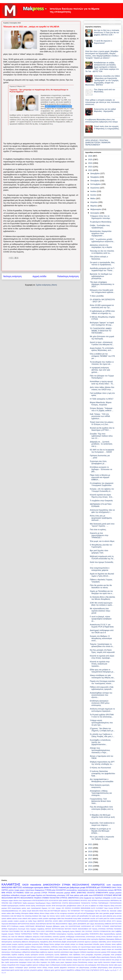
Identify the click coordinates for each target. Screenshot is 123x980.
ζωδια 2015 (12, 949)
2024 (90, 163)
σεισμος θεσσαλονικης (80, 962)
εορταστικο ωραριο (24, 947)
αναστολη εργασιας (59, 937)
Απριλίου (94, 202)
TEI (69, 911)
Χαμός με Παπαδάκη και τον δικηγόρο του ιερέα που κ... (102, 592)
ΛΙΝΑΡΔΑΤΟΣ (98, 885)
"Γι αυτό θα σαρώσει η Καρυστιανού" (103, 42)
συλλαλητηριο (28, 887)
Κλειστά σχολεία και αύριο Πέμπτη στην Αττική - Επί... (102, 496)
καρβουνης (44, 952)
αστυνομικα (82, 939)
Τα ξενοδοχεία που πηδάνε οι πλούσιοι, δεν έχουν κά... (102, 363)
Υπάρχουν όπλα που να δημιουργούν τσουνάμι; (100, 217)
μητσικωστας (12, 957)
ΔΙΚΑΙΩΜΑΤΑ (82, 924)
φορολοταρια (6, 970)
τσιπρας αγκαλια (54, 968)
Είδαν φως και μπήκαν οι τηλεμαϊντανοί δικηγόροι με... (102, 671)
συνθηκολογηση (55, 965)
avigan (11, 900)
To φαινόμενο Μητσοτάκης (101, 222)
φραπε (13, 970)
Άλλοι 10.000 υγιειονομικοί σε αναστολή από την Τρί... (102, 306)
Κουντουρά (22, 929)
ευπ (79, 947)
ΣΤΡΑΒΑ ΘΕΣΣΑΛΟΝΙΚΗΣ (76, 885)
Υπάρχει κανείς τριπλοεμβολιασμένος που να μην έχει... (101, 723)
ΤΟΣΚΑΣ (17, 934)
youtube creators (13, 921)
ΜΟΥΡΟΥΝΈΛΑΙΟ (58, 929)
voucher (93, 919)
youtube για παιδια (26, 921)
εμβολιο (119, 944)
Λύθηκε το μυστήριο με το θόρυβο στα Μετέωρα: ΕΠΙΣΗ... (100, 831)
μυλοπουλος (41, 957)
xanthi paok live (104, 919)
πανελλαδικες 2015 (55, 960)
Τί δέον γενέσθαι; (97, 296)
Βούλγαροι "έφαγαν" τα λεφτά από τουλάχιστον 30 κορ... (102, 324)
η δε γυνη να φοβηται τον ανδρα (92, 906)
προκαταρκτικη (83, 890)
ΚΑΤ (93, 926)
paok (94, 916)
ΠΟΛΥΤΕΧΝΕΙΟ (14, 931)
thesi (63, 919)
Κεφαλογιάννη (13, 929)
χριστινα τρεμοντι (61, 970)
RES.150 (47, 911)
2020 (90, 848)
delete (46, 887)
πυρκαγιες (44, 962)
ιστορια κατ (110, 949)
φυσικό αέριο (19, 970)
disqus (47, 913)
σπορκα (113, 962)
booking (18, 913)
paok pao (99, 916)
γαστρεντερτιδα (72, 942)
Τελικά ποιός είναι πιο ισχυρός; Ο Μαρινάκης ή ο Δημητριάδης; (107, 128)
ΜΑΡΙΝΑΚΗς (115, 900)
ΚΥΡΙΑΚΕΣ (106, 926)
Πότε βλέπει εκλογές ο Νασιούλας (99, 258)
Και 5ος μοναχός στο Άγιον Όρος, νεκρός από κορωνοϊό (102, 651)
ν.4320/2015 (50, 957)
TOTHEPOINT (75, 911)
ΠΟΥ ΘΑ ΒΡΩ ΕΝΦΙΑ (28, 931)
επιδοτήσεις (46, 947)
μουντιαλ (37, 893)
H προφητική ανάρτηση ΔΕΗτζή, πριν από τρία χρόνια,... (100, 370)
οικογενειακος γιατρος (17, 960)
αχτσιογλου (95, 939)
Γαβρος (70, 924)
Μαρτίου (94, 206)
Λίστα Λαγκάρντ (31, 929)
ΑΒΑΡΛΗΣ (41, 921)
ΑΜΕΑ (61, 921)
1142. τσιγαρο (56, 908)
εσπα (81, 898)
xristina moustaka (116, 919)
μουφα (83, 887)
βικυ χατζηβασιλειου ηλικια (72, 906)
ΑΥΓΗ (114, 921)
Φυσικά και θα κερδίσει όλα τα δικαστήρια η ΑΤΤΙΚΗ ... (102, 429)
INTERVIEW (91, 887)
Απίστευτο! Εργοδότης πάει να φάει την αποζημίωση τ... (102, 511)
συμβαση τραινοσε (32, 965)
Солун (88, 970)
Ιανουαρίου (95, 213)
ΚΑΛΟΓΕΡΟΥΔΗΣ (74, 926)
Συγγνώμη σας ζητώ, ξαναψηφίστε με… (98, 462)
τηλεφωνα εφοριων (8, 968)
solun (29, 919)
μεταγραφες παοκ (108, 955)
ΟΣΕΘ (27, 893)
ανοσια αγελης (31, 906)
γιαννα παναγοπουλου (114, 942)
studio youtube (43, 919)
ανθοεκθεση (15, 895)
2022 (90, 170)
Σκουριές (11, 934)
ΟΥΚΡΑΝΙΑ (102, 929)
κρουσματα (39, 887)
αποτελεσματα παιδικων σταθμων (25, 939)
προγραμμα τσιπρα (25, 962)
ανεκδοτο (22, 906)
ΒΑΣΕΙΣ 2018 (35, 924)
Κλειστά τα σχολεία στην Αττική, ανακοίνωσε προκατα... (100, 664)
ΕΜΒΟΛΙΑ (108, 924)
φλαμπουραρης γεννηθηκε (88, 968)
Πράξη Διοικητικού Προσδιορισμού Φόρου (37, 903)
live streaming (27, 916)
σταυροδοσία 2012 (13, 965)
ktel (15, 916)
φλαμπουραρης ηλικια (105, 968)
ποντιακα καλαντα (105, 960)
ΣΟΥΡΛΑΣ (89, 931)
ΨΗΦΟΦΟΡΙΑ (94, 934)
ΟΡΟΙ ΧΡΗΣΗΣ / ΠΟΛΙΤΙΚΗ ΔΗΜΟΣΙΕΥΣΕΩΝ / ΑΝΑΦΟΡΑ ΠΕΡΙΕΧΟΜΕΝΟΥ (98, 143)
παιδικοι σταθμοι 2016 (41, 960)
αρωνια (76, 939)
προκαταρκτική (36, 908)
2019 (90, 852)
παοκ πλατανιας (67, 960)
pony (115, 916)
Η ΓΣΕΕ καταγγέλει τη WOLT (102, 399)
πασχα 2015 (77, 960)
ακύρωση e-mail (38, 937)
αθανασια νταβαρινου (25, 937)
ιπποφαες (98, 949)
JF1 (20, 911)
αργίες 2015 (54, 939)
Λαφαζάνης (41, 929)
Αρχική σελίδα (39, 276)
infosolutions (6, 916)
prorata (119, 916)
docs (21, 900)
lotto (40, 916)
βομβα (64, 942)
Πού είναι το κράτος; (98, 530)
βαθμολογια (75, 887)
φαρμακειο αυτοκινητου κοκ (69, 968)
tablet (59, 919)
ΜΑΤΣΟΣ (48, 929)
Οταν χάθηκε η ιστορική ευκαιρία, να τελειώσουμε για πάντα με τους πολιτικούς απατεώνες (102, 102)
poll (98, 887)
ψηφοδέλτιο (70, 970)
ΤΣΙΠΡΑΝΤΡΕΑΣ (26, 934)
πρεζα (7, 962)
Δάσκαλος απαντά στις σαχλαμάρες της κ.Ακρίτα (101, 246)
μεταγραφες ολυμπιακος (94, 955)
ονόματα (27, 960)
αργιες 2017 (62, 939)
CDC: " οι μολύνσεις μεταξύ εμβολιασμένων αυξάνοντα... (102, 240)
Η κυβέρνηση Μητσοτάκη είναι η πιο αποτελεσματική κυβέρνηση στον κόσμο (101, 121)
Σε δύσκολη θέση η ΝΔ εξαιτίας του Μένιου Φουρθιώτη (102, 598)
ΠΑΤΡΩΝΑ (110, 929)
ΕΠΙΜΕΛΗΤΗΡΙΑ (102, 893)
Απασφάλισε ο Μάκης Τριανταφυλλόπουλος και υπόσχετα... (101, 793)
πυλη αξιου (36, 962)
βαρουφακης (110, 939)
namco (58, 916)
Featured (62, 887)
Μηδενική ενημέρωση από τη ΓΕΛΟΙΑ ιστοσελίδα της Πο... (102, 557)
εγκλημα (57, 944)
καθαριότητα (26, 952)
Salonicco (64, 911)
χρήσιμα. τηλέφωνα (44, 970)
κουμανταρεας (16, 908)
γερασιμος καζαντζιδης (99, 942)
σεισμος (111, 890)
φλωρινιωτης (117, 968)
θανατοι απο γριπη (56, 949)
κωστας (57, 955)
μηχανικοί (20, 957)
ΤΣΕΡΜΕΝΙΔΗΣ (103, 903)
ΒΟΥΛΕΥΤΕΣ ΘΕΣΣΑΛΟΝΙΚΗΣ (57, 924)
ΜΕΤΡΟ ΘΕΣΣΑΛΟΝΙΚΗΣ (24, 898)
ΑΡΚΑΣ (109, 921)
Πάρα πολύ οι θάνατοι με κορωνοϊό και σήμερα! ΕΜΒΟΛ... (100, 477)
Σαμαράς (4, 934)
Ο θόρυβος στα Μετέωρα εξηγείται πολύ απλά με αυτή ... (102, 817)
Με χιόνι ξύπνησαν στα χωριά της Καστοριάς (102, 338)
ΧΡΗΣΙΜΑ (52, 934)
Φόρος (46, 934)
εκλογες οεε (93, 890)
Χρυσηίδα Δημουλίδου (82, 934)
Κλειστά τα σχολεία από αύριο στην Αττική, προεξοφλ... (102, 657)
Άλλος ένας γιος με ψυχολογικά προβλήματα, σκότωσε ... (101, 518)
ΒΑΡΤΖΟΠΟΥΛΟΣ (24, 924)
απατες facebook (107, 937)
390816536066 (85, 908)
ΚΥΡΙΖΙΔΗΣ (108, 895)
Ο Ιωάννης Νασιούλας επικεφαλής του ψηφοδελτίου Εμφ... (102, 773)
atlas (13, 913)
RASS (41, 911)
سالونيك (107, 970)
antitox (9, 913)
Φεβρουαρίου (96, 209)
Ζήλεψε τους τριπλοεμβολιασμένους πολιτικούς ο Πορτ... (100, 750)
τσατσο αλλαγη (42, 968)
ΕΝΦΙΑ (4, 926)
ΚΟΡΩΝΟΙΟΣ (98, 895)
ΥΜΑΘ (41, 934)
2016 (90, 862)
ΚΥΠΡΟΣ (98, 926)
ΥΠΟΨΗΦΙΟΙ (106, 887)
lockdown (35, 916)
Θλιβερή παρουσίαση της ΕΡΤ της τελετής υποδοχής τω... (102, 763)
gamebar (106, 913)
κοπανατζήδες (6, 955)
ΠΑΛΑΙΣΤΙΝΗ (54, 898)
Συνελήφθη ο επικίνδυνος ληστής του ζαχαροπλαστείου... (100, 742)
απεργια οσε (117, 937)
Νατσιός (95, 929)
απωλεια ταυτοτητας (43, 939)
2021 (90, 844)
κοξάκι (119, 952)
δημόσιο (39, 895)
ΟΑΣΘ (25, 885)
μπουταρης (61, 895)
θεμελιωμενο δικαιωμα (86, 949)
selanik (25, 919)
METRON (118, 890)
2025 (90, 160)
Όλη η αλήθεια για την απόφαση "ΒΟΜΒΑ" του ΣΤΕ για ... (102, 356)
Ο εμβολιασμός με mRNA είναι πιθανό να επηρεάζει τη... (102, 312)
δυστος (52, 944)
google (112, 913)
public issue (88, 895)
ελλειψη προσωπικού (85, 944)
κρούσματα (34, 955)
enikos (52, 913)
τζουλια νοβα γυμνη (115, 965)
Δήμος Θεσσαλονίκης (97, 924)
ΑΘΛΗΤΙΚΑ (48, 921)
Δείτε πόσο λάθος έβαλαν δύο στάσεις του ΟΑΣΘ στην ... (102, 388)
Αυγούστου (95, 188)
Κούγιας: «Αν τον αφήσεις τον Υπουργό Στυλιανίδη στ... (102, 490)
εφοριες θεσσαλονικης (104, 947)
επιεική (60, 947)
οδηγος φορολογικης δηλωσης (106, 957)
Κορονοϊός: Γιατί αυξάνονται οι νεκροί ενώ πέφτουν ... (102, 824)
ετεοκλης (74, 947)
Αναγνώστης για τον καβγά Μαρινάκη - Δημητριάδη (105, 110)
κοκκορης (114, 952)
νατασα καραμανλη (60, 957)
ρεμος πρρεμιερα (66, 962)
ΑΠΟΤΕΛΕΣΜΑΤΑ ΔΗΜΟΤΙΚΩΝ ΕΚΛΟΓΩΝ (91, 921)
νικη (82, 957)
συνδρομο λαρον (44, 965)
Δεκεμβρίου (95, 173)
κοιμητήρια (90, 952)
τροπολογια (32, 968)
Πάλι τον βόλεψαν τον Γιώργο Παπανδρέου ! (102, 377)
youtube (4, 921)
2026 (90, 156)
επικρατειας (67, 947)
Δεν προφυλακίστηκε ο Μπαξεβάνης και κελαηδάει (102, 780)
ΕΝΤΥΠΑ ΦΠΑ (117, 924)
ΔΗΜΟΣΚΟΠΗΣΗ (52, 885)
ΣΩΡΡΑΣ (5, 890)
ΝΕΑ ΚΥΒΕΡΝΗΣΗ (15, 903)
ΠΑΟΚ (119, 887)
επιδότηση (54, 947)
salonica (15, 919)
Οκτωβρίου (95, 181)
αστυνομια (59, 906)
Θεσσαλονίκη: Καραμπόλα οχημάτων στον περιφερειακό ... (101, 233)
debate (31, 913)
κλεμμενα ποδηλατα (80, 952)
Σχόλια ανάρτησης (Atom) (46, 285)
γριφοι (33, 895)
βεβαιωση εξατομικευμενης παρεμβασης (35, 942)
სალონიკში (113, 970)
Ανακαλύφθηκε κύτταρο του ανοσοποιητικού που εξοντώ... (101, 695)
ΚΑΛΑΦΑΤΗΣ (61, 890)
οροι (32, 960)
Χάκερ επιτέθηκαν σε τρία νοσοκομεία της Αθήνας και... (102, 676)
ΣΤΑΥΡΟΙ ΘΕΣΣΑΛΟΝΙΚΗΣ (71, 903)
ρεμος (58, 962)
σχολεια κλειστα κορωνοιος (75, 965)
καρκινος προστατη (54, 952)
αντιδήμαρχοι (70, 937)
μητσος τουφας (14, 890)
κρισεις (24, 908)
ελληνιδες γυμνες (99, 944)
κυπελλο (41, 955)
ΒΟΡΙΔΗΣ (43, 924)
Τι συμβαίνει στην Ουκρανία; (101, 501)
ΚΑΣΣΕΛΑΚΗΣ (86, 926)
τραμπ (26, 968)
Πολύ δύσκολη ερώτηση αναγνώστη (100, 786)
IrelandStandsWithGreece (10, 911)
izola (12, 916)
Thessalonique (89, 911)
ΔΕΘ (60, 900)
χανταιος (27, 970)
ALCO (93, 908)
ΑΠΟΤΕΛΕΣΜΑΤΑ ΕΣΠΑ (40, 900)
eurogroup (63, 913)
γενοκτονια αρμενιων (84, 942)
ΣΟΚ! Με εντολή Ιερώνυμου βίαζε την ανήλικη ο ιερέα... (102, 604)
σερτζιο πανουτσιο (104, 962)
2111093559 (76, 908)
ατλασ (89, 939)
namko (63, 916)
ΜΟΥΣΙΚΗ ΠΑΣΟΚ (71, 929)
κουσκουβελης (72, 890)
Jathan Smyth (27, 911)
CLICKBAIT (100, 908)
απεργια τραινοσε (7, 939)
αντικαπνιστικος (80, 937)
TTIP (82, 911)
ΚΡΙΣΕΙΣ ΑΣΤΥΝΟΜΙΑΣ (15, 893)
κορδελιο (14, 955)
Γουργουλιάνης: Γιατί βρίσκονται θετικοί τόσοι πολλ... (100, 801)
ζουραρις (4, 949)
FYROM (48, 890)
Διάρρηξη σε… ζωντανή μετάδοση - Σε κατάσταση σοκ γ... (101, 444)
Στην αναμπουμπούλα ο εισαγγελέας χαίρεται (100, 569)
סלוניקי (102, 970)
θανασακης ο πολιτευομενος (40, 949)
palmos (77, 895)
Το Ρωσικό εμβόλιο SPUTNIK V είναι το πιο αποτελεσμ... (102, 716)
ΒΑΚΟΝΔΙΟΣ (13, 924)
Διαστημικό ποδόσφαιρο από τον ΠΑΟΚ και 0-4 (102, 631)
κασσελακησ (65, 952)
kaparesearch (27, 900)
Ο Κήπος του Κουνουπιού (100, 768)
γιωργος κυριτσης (18, 944)
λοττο (83, 955)
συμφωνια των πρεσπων (93, 898)
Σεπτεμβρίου (96, 184)
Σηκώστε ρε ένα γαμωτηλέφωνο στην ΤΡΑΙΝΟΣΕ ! (99, 535)
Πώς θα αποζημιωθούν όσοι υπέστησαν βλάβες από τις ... (102, 809)
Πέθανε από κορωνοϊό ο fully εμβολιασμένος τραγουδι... (102, 688)
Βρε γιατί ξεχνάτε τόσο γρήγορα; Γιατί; (99, 552)
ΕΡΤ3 (9, 926)
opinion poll (75, 916)
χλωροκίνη (34, 970)
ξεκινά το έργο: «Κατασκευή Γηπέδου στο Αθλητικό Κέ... (102, 343)
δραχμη (46, 944)
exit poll (77, 913)
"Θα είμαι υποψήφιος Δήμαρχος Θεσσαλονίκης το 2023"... (102, 284)
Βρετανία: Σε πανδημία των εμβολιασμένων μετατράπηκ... (101, 276)
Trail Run (98, 911)
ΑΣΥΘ (51, 900)
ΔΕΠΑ (75, 924)
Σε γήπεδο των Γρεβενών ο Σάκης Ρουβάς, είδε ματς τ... (102, 735)
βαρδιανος (102, 939)
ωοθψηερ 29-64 (80, 970)
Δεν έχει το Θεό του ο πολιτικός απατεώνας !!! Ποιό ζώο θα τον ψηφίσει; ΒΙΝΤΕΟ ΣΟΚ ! (107, 32)
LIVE (68, 895)
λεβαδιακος (77, 955)
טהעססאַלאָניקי (95, 970)
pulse (54, 890)
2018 (90, 855)
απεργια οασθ (25, 895)
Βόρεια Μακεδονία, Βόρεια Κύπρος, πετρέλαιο (101, 404)
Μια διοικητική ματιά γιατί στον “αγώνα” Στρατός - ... (102, 525)
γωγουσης (35, 944)
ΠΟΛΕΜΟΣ (118, 929)
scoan (20, 919)
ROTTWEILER (55, 911)
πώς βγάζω (51, 962)
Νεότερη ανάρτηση (12, 276)
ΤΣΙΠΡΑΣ (36, 934)
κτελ (32, 893)
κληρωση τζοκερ (109, 906)
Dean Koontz (109, 908)
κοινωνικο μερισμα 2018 (102, 952)
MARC (73, 893)
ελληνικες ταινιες (110, 944)
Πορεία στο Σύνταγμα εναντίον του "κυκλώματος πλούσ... (102, 682)
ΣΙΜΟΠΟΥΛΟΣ (56, 903)
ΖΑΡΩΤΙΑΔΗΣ (30, 926)
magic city (46, 916)
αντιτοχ (98, 937)
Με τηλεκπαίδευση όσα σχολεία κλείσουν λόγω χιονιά (100, 611)
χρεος (53, 970)
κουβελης (21, 955)
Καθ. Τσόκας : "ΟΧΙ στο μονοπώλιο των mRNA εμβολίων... (100, 416)
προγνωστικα (14, 962)
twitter (79, 919)
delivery (37, 913)
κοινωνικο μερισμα (63, 893)
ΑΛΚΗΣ (55, 921)
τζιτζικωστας (104, 965)
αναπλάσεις (48, 937)
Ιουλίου (94, 191)
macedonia (36, 885)
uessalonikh (86, 919)
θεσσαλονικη (103, 890)
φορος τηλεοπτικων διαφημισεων (32, 890)
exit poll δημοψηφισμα (88, 913)
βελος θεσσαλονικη (55, 942)
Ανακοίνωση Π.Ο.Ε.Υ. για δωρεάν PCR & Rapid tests (102, 626)
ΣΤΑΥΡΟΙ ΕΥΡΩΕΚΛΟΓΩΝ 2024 (104, 931)
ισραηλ (104, 949)
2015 (90, 866)
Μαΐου (93, 199)
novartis (68, 916)
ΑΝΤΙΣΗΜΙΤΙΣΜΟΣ (70, 921)
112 (49, 908)
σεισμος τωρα (93, 962)
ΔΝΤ (88, 924)
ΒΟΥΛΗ (56, 900)
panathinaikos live (85, 916)
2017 (90, 859)
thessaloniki (69, 919)
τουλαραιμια (19, 968)
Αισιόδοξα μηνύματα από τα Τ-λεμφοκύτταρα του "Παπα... (102, 269)
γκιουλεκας (28, 944)
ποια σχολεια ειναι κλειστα (90, 960)
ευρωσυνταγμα (86, 947)
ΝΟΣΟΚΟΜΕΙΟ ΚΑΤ (85, 929)
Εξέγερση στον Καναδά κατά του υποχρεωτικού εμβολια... (102, 291)
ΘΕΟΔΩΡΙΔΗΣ (40, 926)
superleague (53, 919)
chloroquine (25, 913)
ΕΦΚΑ (114, 887)
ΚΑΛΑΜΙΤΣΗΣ (11, 884)
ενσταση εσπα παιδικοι (9, 947)
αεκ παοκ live (13, 937)
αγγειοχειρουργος (13, 906)
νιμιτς (29, 908)
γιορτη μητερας (7, 944)
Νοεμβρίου (95, 177)
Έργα (35, 921)
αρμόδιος (70, 939)
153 (63, 908)
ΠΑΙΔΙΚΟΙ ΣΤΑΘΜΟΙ (41, 898)
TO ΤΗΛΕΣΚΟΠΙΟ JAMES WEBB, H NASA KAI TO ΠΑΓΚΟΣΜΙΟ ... (101, 331)
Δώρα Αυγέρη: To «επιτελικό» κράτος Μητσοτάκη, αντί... (102, 349)
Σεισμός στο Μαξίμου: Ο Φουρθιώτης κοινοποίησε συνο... (101, 638)
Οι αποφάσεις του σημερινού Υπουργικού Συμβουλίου (102, 484)
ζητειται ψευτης (116, 947)
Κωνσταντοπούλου (104, 900)
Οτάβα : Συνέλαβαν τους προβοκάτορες (100, 227)
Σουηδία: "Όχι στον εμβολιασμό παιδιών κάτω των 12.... (101, 436)
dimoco (42, 913)
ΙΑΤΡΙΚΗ (94, 900)
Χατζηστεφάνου (61, 934)
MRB (3, 893)
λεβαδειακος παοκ (66, 955)
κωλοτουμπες (49, 955)
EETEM (116, 908)
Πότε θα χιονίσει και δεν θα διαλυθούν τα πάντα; (101, 586)
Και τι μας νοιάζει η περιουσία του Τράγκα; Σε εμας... (102, 838)
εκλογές (67, 944)
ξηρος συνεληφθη (90, 957)
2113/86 (113, 898)
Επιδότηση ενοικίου (18, 926)
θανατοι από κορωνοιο (71, 949)
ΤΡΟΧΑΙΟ (52, 893)
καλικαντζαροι (35, 952)
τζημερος (44, 908)
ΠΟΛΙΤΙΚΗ (5, 931)
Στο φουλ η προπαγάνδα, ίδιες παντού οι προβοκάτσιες (102, 264)
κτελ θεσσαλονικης (50, 895)
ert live (57, 913)
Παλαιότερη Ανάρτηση (68, 276)
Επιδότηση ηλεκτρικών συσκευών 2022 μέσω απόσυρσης (100, 703)
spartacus (35, 919)
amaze (4, 913)
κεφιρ (71, 952)
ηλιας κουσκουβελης (23, 949)
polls (82, 895)
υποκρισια (106, 898)
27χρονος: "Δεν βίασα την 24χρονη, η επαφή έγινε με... (102, 730)
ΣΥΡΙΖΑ (44, 893)
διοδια (41, 944)
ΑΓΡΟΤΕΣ (54, 887)
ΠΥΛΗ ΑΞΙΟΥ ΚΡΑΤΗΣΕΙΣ (45, 931)
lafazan (19, 916)
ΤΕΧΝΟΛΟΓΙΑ (86, 903)
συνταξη (64, 965)
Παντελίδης (58, 931)
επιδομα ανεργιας (36, 947)
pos (68, 887)
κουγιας (27, 955)
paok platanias (108, 916)
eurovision (71, 913)
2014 (90, 869)
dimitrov (16, 900)
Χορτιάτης (70, 934)
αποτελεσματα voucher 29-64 (46, 906)
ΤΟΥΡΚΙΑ (94, 903)
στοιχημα (23, 965)
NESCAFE (35, 911)
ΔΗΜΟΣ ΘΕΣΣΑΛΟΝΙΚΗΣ (71, 900)
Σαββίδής (118, 931)
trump (75, 919)
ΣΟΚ (83, 931)
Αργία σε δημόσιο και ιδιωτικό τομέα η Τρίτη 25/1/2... (102, 575)
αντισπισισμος (91, 937)
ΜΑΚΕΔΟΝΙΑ (7, 887)
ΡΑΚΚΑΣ (78, 931)
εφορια (94, 947)
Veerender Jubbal (116, 911)
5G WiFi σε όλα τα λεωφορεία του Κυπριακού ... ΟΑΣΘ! (102, 451)
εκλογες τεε (74, 944)
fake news (99, 913)
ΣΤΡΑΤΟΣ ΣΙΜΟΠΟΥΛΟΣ (69, 898)
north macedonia (114, 885)
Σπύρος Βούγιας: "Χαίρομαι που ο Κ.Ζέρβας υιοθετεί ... (102, 409)
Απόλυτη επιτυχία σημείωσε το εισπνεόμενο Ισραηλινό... (102, 710)
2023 (90, 167)
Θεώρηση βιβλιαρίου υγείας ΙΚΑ (57, 926)
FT (121, 908)
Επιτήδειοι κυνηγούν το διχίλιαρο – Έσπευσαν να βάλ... (101, 469)
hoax (72, 895)
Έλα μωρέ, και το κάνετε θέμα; (102, 541)
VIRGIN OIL (105, 911)
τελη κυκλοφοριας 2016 (92, 965)
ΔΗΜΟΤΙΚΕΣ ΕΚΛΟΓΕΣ (86, 893)
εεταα (62, 944)
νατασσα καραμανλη (74, 957)
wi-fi (97, 919)
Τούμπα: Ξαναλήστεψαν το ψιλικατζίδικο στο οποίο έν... (102, 645)
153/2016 (68, 908)
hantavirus (118, 913)
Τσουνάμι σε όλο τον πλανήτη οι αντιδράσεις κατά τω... (102, 252)
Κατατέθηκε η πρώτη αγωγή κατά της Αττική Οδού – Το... (102, 383)
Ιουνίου (94, 195)
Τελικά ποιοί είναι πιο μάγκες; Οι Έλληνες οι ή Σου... (102, 423)
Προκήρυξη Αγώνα (68, 931)
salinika (9, 919)
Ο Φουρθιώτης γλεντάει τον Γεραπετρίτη (101, 546)
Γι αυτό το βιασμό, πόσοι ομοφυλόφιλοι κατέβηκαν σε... (101, 619)
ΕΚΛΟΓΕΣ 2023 (86, 900)
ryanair (4, 919)
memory (52, 916)
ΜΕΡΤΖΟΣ (17, 887)
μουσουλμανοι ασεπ (30, 957)
